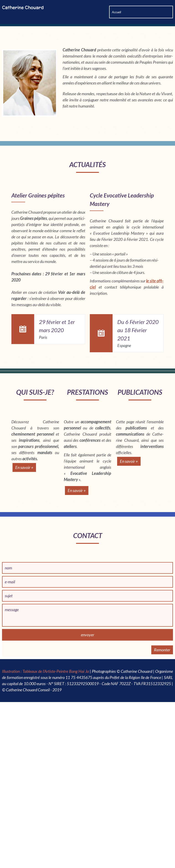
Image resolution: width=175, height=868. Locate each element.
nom (8, 792)
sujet (9, 819)
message (12, 833)
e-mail (10, 805)
